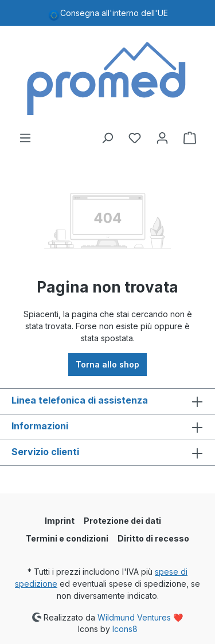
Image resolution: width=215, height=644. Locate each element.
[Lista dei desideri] (135, 138)
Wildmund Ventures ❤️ (140, 617)
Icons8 (125, 629)
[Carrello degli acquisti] (190, 138)
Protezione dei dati (122, 521)
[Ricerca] (107, 138)
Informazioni (40, 426)
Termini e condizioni (67, 538)
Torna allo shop (107, 364)
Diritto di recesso (153, 538)
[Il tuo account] (162, 138)
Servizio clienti (45, 452)
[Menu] (25, 138)
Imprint (60, 521)
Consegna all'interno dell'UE (114, 13)
